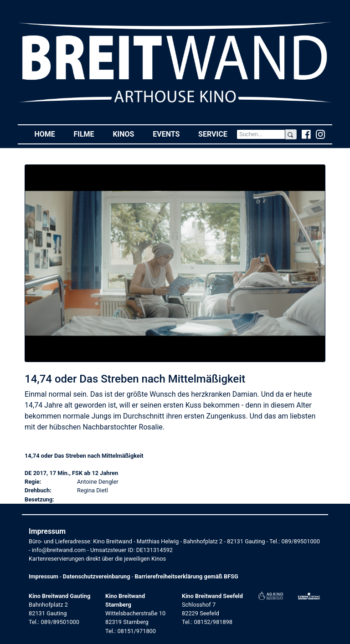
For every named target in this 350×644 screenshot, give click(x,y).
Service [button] (217, 134)
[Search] (261, 134)
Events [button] (171, 134)
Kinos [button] (128, 134)
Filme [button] (88, 134)
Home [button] (49, 134)
